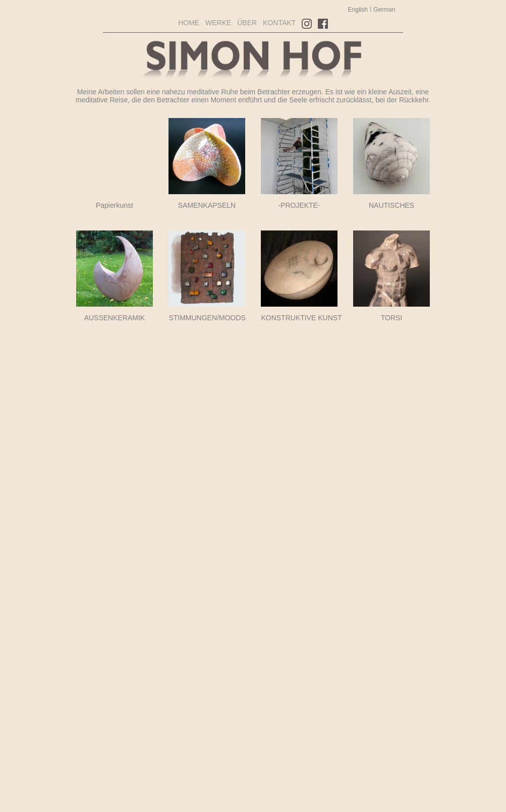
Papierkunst (115, 205)
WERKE (218, 23)
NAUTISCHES (391, 205)
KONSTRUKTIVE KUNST (301, 318)
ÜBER (247, 23)
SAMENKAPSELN (207, 205)
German (384, 10)
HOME (189, 23)
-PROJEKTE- (299, 205)
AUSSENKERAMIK (115, 318)
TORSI (392, 318)
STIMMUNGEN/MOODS (207, 318)
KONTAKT (279, 23)
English (358, 10)
